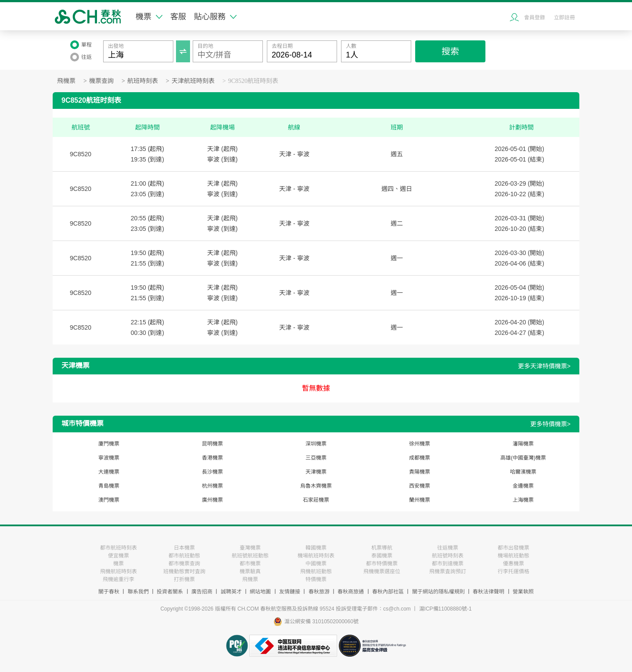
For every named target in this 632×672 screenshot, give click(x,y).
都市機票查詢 (184, 564)
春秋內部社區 (388, 592)
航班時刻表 (143, 81)
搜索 (450, 51)
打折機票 (184, 579)
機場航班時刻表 (316, 556)
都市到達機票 (448, 564)
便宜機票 (118, 556)
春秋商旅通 (351, 592)
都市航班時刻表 (118, 548)
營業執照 (523, 592)
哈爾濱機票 (523, 472)
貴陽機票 (420, 472)
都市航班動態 (184, 556)
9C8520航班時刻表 (253, 81)
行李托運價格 (513, 571)
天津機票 (316, 472)
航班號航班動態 (250, 556)
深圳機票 (316, 444)
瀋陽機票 (523, 444)
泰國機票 (382, 556)
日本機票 (184, 548)
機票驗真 (250, 571)
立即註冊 (564, 18)
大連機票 (109, 472)
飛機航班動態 (316, 571)
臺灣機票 (250, 548)
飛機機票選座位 (382, 571)
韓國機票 (316, 548)
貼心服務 (215, 17)
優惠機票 (513, 564)
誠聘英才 (231, 592)
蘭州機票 (420, 500)
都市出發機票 (513, 548)
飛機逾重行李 (118, 579)
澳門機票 (109, 500)
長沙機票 (212, 472)
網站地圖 (260, 592)
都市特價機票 (382, 564)
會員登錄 (535, 18)
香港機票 (212, 458)
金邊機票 (523, 486)
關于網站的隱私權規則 (438, 592)
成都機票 (420, 458)
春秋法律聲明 (488, 592)
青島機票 (109, 486)
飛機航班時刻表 (118, 571)
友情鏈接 (290, 592)
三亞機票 (316, 458)
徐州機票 (420, 444)
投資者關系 (170, 592)
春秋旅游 (319, 592)
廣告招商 (202, 592)
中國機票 (316, 564)
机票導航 (382, 548)
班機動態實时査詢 (184, 571)
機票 (149, 17)
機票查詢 (101, 81)
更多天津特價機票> (544, 366)
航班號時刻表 (448, 556)
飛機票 (66, 81)
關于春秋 (109, 592)
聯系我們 (138, 592)
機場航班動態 (513, 556)
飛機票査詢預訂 (448, 571)
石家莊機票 (316, 500)
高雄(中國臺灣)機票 (523, 458)
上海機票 (523, 500)
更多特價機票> (550, 424)
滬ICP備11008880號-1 (445, 609)
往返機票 (448, 548)
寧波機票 (109, 458)
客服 (178, 17)
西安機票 (420, 486)
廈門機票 (109, 444)
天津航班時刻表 (193, 81)
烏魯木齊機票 (316, 486)
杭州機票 (212, 486)
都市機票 (250, 564)
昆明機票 (212, 444)
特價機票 (316, 579)
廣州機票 (212, 500)
